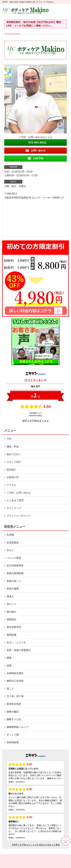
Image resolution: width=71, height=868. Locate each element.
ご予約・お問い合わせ (19, 493)
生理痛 (10, 535)
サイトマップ (14, 508)
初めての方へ (14, 454)
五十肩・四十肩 (15, 696)
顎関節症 (11, 619)
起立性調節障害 (15, 566)
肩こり (10, 689)
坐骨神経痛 (13, 742)
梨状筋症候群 (14, 704)
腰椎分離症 (13, 712)
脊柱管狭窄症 (14, 627)
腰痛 (9, 658)
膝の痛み (11, 612)
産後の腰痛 (13, 589)
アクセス (11, 485)
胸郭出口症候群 (15, 681)
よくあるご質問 (15, 500)
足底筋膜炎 (13, 543)
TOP (9, 439)
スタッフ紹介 (14, 462)
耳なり (10, 550)
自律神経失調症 (15, 673)
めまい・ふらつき (16, 642)
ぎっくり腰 (13, 735)
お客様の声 (13, 477)
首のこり (11, 604)
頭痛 (9, 666)
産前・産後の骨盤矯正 (19, 650)
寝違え (10, 596)
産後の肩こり (14, 581)
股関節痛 (11, 635)
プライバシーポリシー (19, 516)
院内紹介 (11, 470)
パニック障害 (14, 558)
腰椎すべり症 (14, 719)
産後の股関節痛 (15, 573)
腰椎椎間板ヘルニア (18, 727)
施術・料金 (13, 447)
